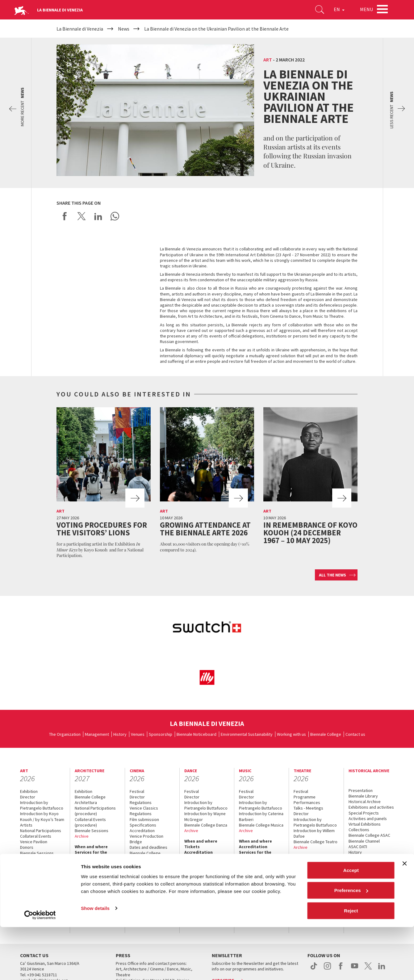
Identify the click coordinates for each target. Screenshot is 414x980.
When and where (37, 875)
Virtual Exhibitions (365, 824)
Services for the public (36, 900)
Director (28, 797)
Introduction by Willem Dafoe (314, 833)
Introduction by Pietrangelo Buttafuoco (42, 805)
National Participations (41, 831)
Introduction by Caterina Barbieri (261, 816)
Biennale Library (363, 796)
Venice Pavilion (34, 842)
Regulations (141, 802)
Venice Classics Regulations (144, 811)
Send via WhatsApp (115, 216)
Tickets (28, 886)
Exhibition (29, 791)
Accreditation (34, 880)
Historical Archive (365, 802)
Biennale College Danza (206, 825)
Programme (305, 797)
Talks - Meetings (308, 808)
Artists (26, 825)
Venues (138, 734)
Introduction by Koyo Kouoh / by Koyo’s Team (42, 816)
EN (337, 10)
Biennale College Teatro (316, 842)
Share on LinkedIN (98, 216)
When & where (363, 863)
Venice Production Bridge (146, 839)
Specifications (143, 825)
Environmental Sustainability (247, 734)
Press (80, 875)
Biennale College (326, 734)
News (354, 868)
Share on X (82, 216)
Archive (27, 864)
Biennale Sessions (37, 853)
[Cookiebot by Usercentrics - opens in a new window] (40, 968)
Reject (351, 963)
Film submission (144, 819)
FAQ (24, 892)
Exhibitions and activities (371, 807)
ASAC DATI (358, 847)
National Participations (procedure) (95, 811)
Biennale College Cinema (145, 856)
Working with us (291, 734)
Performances (307, 802)
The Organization (65, 734)
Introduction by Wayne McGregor (205, 816)
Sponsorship (161, 734)
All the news (332, 575)
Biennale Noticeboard (197, 734)
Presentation (361, 790)
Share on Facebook (65, 216)
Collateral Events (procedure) (90, 822)
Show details (95, 961)
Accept (351, 923)
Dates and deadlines (148, 847)
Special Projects (364, 813)
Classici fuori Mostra (148, 864)
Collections (359, 830)
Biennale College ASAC (369, 835)
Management (97, 734)
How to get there (92, 864)
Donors (27, 847)
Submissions (32, 859)
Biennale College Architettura (90, 800)
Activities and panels (368, 819)
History (120, 734)
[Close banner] (404, 916)
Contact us (355, 734)
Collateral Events (36, 836)
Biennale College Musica (261, 825)
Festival (137, 791)
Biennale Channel (364, 841)
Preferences (351, 943)
